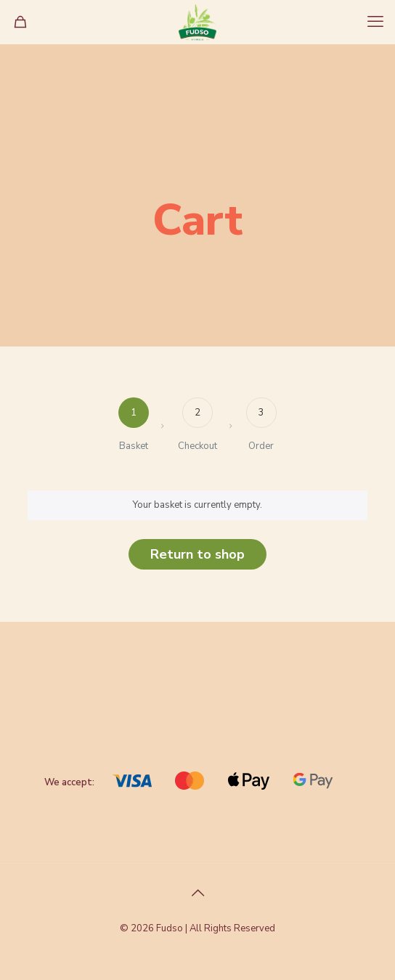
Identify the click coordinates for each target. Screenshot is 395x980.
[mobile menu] (375, 22)
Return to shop (197, 554)
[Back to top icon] (197, 894)
